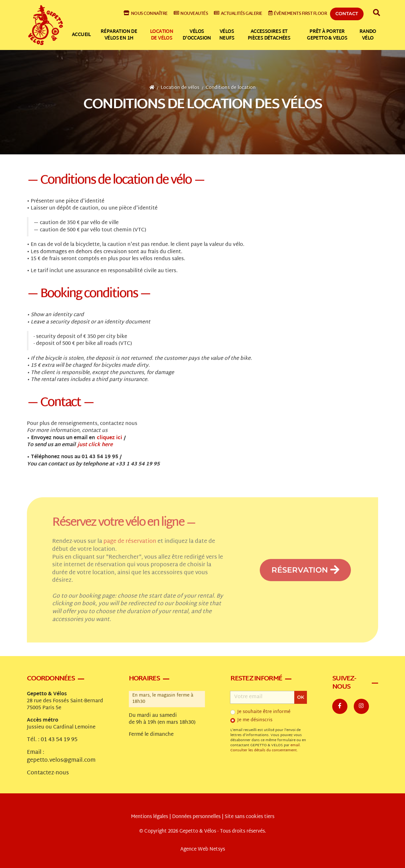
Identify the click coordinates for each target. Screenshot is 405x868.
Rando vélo (368, 35)
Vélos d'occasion (197, 35)
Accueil (81, 35)
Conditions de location (231, 88)
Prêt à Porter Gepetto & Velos (327, 35)
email (295, 745)
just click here (95, 447)
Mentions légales (150, 817)
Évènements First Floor (298, 14)
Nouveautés (191, 14)
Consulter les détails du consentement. (264, 750)
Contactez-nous (48, 773)
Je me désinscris (255, 720)
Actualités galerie (238, 14)
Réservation (305, 580)
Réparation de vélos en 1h (119, 35)
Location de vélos (162, 35)
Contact (347, 14)
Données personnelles (196, 817)
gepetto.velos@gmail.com (61, 760)
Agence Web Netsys (203, 849)
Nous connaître (146, 14)
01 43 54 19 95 (59, 740)
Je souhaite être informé (264, 712)
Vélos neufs (227, 35)
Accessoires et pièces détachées (269, 35)
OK (301, 697)
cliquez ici (109, 440)
